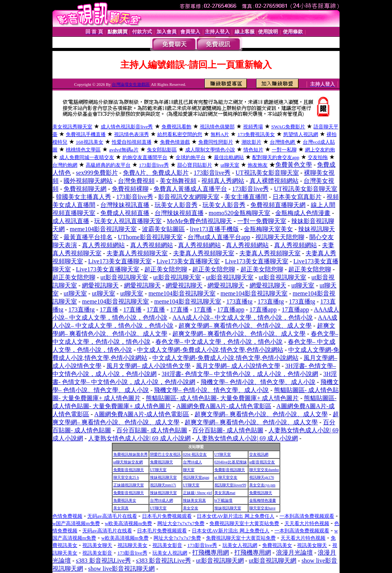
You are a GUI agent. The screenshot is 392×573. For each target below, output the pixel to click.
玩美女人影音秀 (176, 205)
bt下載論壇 (224, 500)
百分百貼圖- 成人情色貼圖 (152, 430)
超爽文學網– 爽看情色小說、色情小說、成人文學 (245, 326)
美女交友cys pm (262, 485)
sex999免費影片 (97, 173)
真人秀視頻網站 (103, 245)
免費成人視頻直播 (125, 213)
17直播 (109, 309)
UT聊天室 (223, 454)
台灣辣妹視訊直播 (125, 205)
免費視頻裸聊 (130, 189)
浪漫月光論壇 (294, 552)
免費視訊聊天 (162, 462)
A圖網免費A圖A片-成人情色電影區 (224, 406)
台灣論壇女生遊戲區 (131, 84)
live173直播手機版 (214, 229)
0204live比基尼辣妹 (231, 462)
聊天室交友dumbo (264, 470)
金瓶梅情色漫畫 (263, 500)
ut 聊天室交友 (226, 477)
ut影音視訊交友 (262, 462)
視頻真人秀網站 (223, 181)
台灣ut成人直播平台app (219, 237)
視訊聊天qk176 (262, 477)
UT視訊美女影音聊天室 (267, 173)
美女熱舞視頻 (178, 181)
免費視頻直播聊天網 (278, 205)
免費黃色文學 (294, 165)
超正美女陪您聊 (166, 269)
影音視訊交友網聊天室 (189, 197)
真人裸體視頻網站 (274, 181)
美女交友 (191, 508)
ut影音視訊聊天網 (220, 561)
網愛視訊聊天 (100, 285)
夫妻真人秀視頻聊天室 (137, 253)
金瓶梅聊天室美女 (268, 229)
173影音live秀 (212, 173)
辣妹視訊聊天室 (163, 477)
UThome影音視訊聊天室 (150, 237)
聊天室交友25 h (126, 477)
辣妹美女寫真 (194, 500)
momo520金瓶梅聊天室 (239, 213)
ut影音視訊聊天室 (124, 277)
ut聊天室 (303, 285)
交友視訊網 (259, 454)
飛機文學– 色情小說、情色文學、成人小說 (258, 382)
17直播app (231, 309)
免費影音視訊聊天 (129, 470)
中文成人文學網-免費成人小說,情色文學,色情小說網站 (210, 350)
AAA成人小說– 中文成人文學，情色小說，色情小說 (243, 318)
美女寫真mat (225, 493)
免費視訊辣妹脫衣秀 (131, 454)
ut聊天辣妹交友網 (128, 462)
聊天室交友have (262, 508)
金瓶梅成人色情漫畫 (303, 213)
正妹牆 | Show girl (198, 493)
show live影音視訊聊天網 (121, 569)
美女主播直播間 (246, 197)
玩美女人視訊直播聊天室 (128, 221)
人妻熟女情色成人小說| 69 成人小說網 (139, 438)
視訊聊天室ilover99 (230, 485)
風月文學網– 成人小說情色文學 (149, 366)
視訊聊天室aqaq (196, 477)
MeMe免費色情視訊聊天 (200, 221)
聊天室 (189, 470)
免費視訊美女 (125, 500)
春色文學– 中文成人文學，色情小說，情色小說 (219, 342)
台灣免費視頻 (136, 181)
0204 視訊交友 (195, 454)
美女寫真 (121, 508)
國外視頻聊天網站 (88, 181)
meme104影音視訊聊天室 (103, 229)
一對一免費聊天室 (262, 221)
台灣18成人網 (162, 500)
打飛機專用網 (211, 552)
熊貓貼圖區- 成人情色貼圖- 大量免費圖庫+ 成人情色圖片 (222, 398)
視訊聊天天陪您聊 (280, 237)
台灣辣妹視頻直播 (179, 213)
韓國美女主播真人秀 (83, 197)
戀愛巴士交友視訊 (165, 454)
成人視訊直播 (71, 221)
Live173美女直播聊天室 (120, 261)
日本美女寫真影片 (297, 197)
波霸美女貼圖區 (163, 229)
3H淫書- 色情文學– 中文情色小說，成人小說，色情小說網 (240, 374)
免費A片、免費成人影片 (156, 173)
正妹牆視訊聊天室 (129, 485)
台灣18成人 (193, 462)
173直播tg (239, 301)
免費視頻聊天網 (85, 189)
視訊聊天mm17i (163, 485)
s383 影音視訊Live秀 (103, 561)
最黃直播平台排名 (88, 237)
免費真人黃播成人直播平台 (190, 189)
